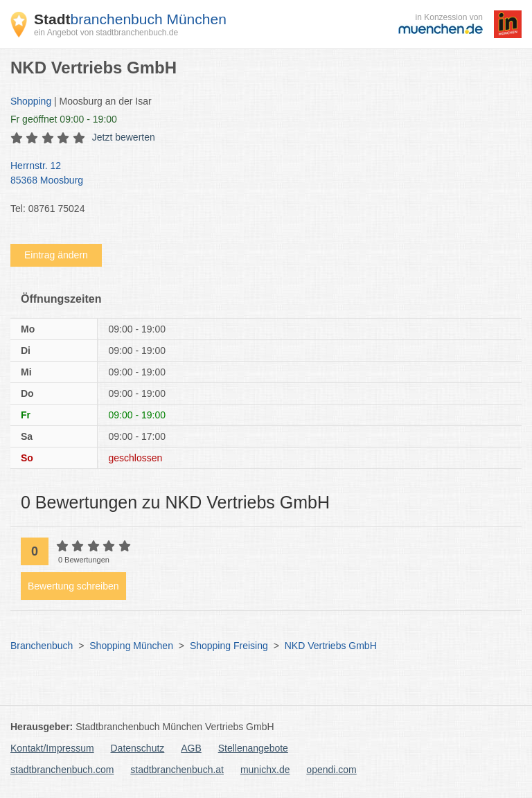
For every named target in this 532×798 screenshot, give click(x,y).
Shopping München (131, 646)
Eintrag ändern (56, 255)
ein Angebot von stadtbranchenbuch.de (106, 33)
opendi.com (331, 770)
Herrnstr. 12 (259, 174)
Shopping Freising (229, 646)
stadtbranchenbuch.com (62, 770)
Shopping (31, 101)
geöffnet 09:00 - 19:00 (64, 119)
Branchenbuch (42, 646)
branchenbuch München (130, 19)
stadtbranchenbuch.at (177, 770)
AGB (191, 748)
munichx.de (265, 770)
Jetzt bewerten (124, 137)
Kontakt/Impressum (52, 748)
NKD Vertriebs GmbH (331, 646)
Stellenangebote (253, 748)
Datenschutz (138, 748)
